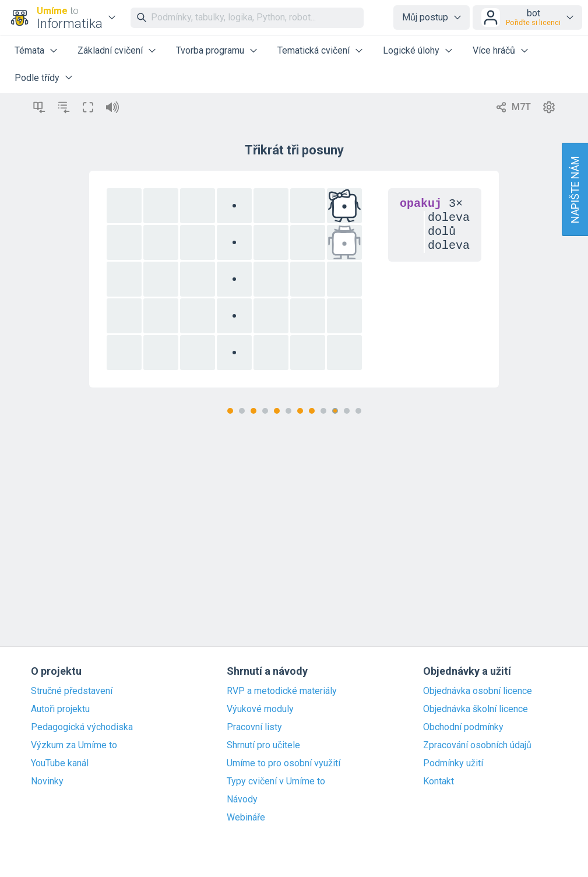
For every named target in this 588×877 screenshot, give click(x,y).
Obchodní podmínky (463, 727)
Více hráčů (494, 50)
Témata (29, 50)
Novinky (47, 781)
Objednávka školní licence (476, 709)
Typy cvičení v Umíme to (276, 781)
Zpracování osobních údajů (477, 745)
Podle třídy (37, 78)
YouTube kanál (60, 763)
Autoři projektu (60, 709)
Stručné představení (72, 691)
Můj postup (425, 17)
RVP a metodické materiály (282, 691)
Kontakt (439, 781)
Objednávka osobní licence (478, 691)
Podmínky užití (453, 763)
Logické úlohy (411, 50)
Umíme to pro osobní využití (284, 763)
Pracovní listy (254, 727)
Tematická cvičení (314, 50)
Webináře (246, 818)
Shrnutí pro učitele (263, 745)
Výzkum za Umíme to (74, 745)
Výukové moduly (260, 709)
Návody (242, 799)
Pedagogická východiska (82, 727)
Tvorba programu (210, 50)
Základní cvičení (110, 50)
